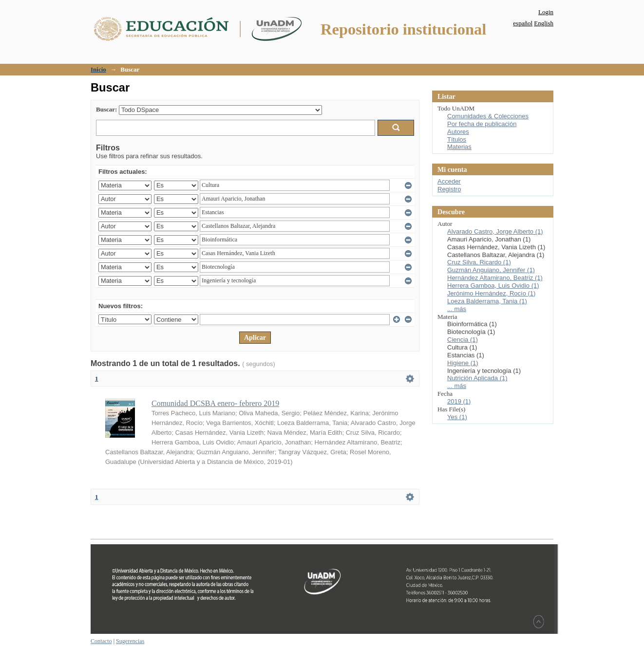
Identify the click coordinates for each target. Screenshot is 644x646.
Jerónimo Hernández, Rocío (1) (491, 293)
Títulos (457, 139)
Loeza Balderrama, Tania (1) (487, 301)
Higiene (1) (463, 363)
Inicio (98, 69)
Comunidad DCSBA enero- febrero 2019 (215, 403)
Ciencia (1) (463, 340)
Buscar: (106, 109)
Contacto (101, 641)
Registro (449, 189)
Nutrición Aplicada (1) (477, 378)
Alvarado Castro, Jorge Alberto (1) (495, 231)
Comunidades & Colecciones (488, 116)
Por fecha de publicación (482, 124)
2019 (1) (459, 401)
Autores (458, 132)
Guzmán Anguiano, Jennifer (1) (491, 270)
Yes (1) (457, 417)
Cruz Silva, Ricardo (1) (479, 262)
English (544, 23)
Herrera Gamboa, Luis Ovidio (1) (493, 286)
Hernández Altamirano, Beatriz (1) (495, 278)
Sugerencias (130, 641)
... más (457, 309)
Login (546, 12)
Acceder (449, 181)
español (523, 23)
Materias (459, 147)
